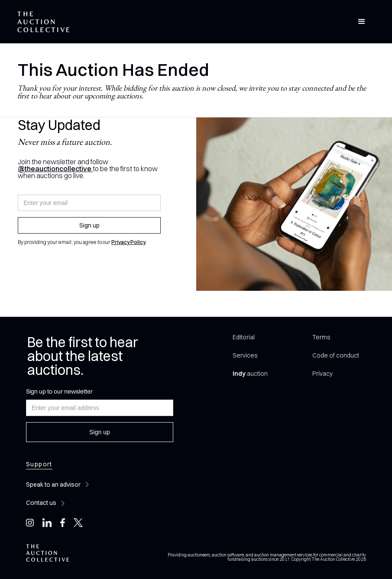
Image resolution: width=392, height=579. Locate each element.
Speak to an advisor (53, 485)
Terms (321, 337)
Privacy (322, 374)
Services (245, 355)
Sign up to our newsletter (59, 391)
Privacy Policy (128, 242)
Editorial (244, 337)
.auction (250, 374)
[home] (43, 22)
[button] (362, 22)
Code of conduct (336, 355)
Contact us (41, 503)
